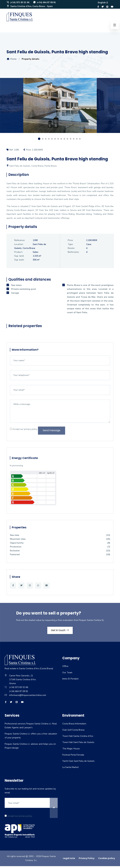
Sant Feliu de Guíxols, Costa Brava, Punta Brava (32, 167)
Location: (19, 246)
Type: (70, 246)
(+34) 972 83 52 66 (18, 3)
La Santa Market (70, 770)
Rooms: (71, 250)
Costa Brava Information (74, 726)
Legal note (69, 861)
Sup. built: (19, 261)
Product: (19, 253)
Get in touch (60, 633)
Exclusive (60, 553)
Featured (60, 557)
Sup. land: (19, 257)
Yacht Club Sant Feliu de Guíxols (78, 763)
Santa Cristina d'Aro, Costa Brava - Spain (31, 7)
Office (65, 669)
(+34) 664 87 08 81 (45, 3)
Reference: (20, 242)
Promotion (60, 549)
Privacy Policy (87, 861)
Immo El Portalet (70, 681)
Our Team (67, 675)
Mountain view (60, 541)
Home (11, 60)
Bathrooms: (73, 253)
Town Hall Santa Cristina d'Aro (78, 739)
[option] (60, 109)
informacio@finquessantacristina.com (28, 698)
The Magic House (71, 751)
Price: (70, 242)
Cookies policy (107, 861)
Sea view (60, 537)
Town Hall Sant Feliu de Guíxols (78, 745)
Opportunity (60, 545)
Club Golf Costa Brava (73, 733)
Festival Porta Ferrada (73, 757)
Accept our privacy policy (24, 431)
